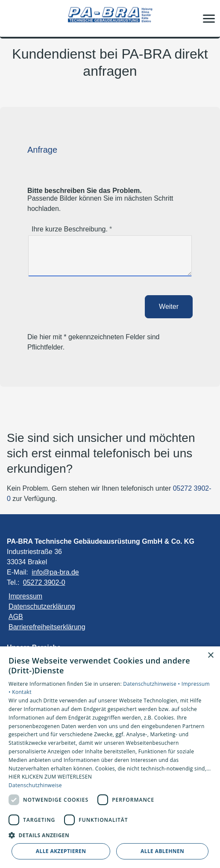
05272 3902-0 (44, 582)
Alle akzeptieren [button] (61, 851)
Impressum (25, 596)
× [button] (210, 656)
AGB (16, 617)
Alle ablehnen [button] (162, 851)
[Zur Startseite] (110, 19)
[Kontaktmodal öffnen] (12, 18)
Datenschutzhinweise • (152, 684)
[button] (209, 18)
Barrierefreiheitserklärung (47, 627)
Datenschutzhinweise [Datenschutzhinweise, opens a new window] (35, 785)
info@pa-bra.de (55, 572)
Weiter (169, 307)
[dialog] (110, 757)
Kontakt (22, 692)
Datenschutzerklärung (42, 606)
